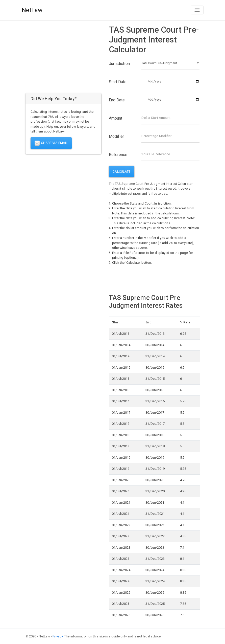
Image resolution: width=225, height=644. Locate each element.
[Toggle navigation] (197, 10)
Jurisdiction (119, 64)
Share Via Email (51, 143)
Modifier (117, 136)
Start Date (118, 82)
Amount (116, 118)
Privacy (58, 636)
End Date (117, 100)
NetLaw (32, 10)
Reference (118, 155)
